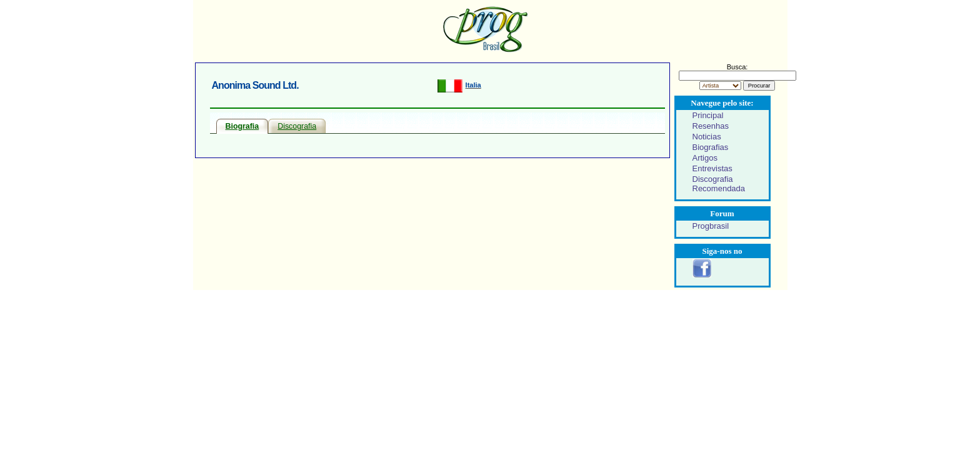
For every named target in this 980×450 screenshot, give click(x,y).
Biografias (711, 147)
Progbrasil (711, 226)
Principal (708, 115)
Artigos (705, 158)
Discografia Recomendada (719, 184)
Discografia (297, 126)
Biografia (242, 126)
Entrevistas (712, 168)
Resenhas (711, 126)
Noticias (707, 137)
